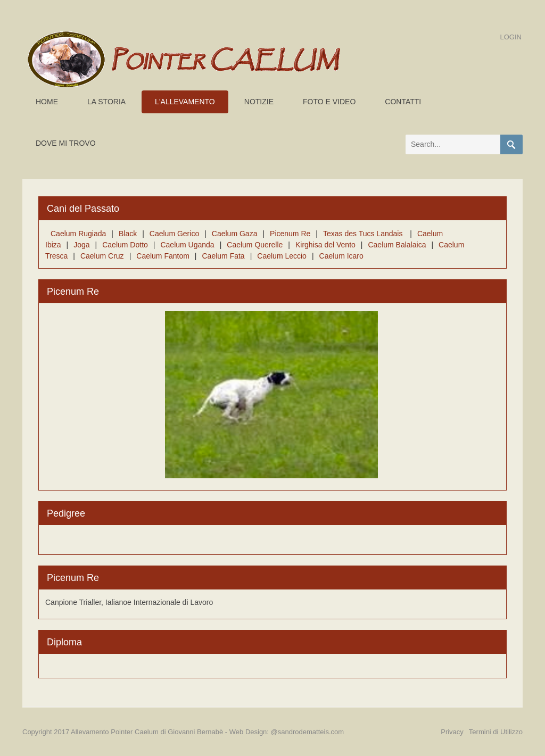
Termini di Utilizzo (496, 732)
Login (511, 37)
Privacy (452, 732)
